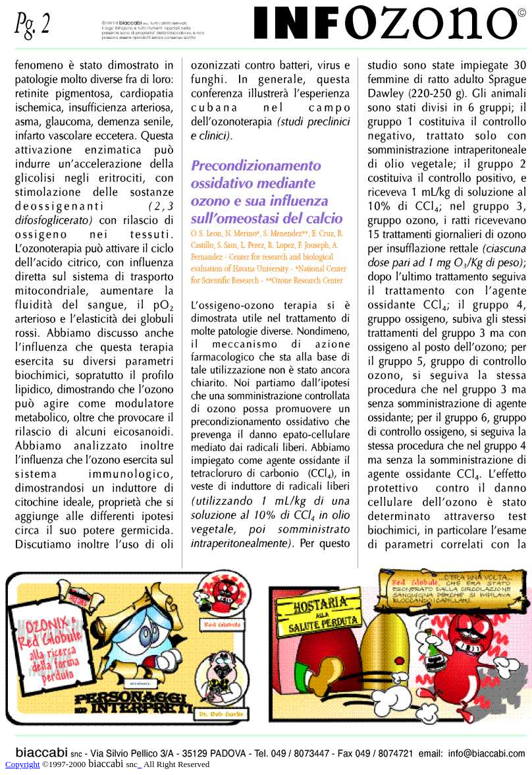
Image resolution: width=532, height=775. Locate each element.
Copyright (23, 764)
